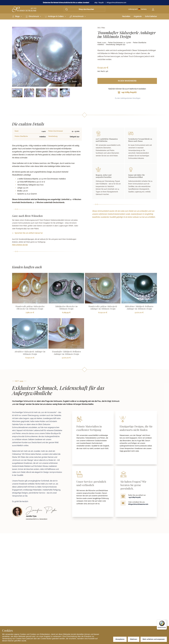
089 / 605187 (99, 3)
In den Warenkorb (127, 81)
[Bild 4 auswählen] (53, 93)
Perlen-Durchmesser (56, 131)
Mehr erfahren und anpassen (154, 639)
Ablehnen (134, 639)
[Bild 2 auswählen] (29, 93)
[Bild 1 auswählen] (17, 93)
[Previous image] (14, 57)
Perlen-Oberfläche (21, 136)
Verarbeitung (53, 136)
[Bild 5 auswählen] (65, 93)
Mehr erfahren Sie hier (20, 245)
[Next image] (80, 57)
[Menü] (166, 621)
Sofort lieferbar (151, 16)
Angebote (138, 16)
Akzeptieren (120, 639)
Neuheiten (126, 16)
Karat (17, 131)
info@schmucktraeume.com (116, 3)
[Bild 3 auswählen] (41, 93)
